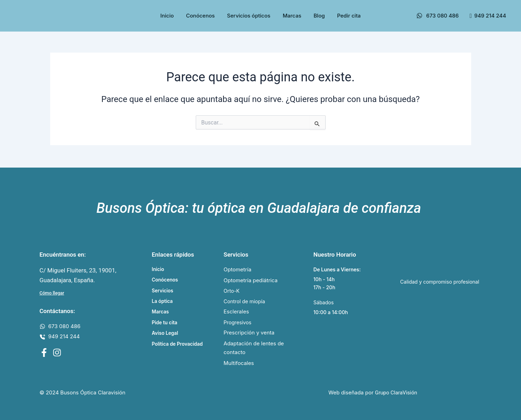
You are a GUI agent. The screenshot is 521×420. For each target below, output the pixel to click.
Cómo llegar (52, 292)
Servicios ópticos (249, 16)
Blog (319, 16)
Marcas (292, 16)
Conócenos (200, 16)
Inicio (167, 16)
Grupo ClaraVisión (396, 393)
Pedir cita (349, 16)
